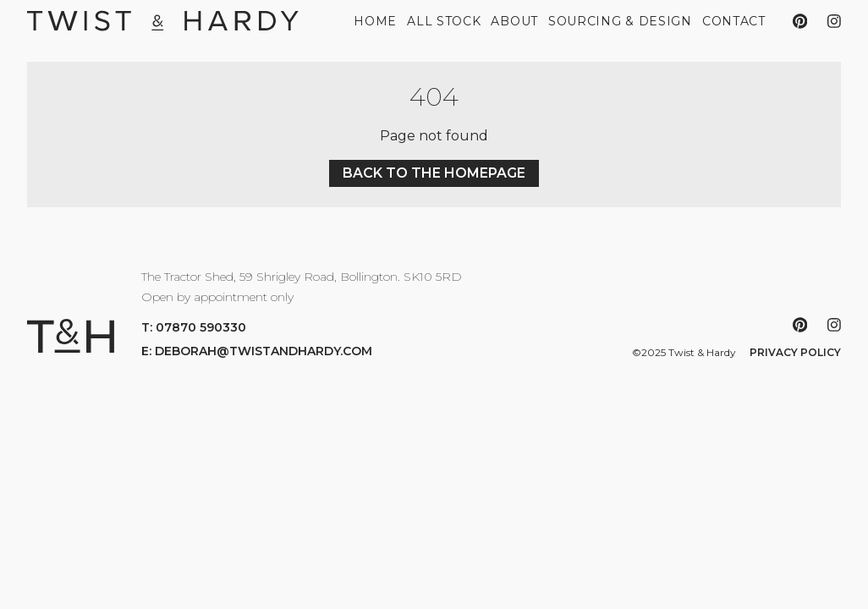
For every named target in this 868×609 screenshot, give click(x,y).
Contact (734, 21)
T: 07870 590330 (194, 327)
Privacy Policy (795, 352)
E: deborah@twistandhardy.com (257, 351)
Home (375, 21)
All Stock (444, 21)
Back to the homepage (434, 173)
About (514, 21)
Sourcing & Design (620, 21)
